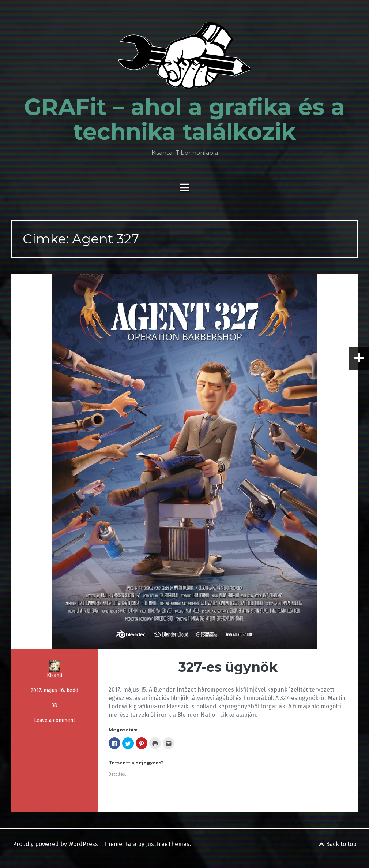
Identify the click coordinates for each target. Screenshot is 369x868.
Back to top (338, 844)
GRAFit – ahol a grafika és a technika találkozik (184, 119)
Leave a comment (54, 720)
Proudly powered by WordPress (55, 844)
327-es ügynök (228, 667)
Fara (131, 844)
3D (54, 705)
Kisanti (54, 675)
